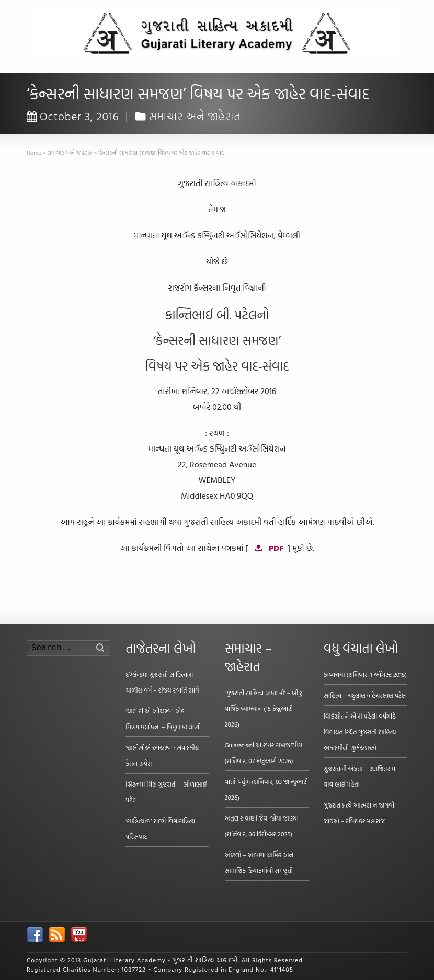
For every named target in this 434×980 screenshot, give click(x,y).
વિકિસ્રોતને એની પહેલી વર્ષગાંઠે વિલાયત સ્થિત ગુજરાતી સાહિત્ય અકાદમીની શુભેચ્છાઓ (360, 732)
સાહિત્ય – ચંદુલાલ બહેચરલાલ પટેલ (365, 695)
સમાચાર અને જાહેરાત (195, 116)
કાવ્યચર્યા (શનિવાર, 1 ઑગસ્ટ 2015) (365, 674)
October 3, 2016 (73, 116)
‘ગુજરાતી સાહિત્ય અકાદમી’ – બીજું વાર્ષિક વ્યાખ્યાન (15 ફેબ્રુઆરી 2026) (264, 708)
